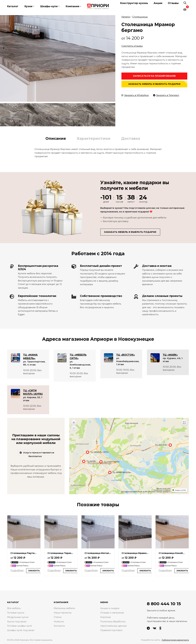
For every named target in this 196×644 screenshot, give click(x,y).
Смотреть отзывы (132, 46)
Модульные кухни (18, 617)
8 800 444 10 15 (164, 604)
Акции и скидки (110, 608)
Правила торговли (111, 630)
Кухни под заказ (17, 622)
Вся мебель (14, 608)
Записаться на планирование (154, 76)
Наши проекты (63, 613)
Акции (158, 3)
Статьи (58, 617)
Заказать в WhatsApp (135, 95)
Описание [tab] (56, 138)
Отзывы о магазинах (112, 613)
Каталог (13, 6)
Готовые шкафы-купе (20, 626)
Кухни (28, 6)
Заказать (34, 571)
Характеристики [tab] (94, 138)
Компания (73, 6)
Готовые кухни (16, 613)
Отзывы (173, 3)
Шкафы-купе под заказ (21, 630)
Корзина (105, 617)
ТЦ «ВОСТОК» (126, 355)
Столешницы (140, 17)
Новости (59, 622)
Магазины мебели (64, 608)
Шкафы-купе (49, 6)
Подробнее (17, 570)
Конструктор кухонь (134, 3)
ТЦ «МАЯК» (170, 355)
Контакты (59, 626)
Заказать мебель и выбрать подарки (154, 84)
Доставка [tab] (131, 138)
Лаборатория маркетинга (175, 640)
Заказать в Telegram (166, 95)
